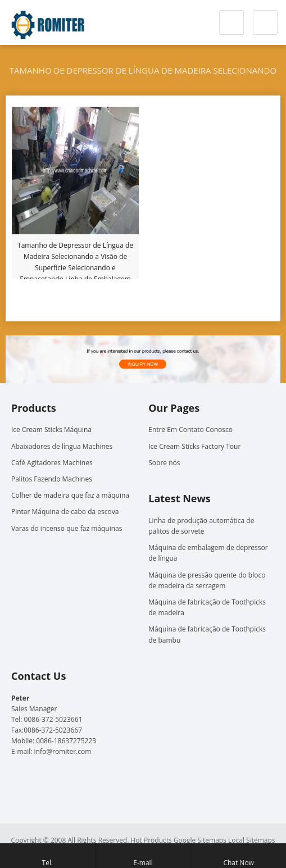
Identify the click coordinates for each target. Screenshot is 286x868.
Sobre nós (164, 463)
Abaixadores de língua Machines (62, 446)
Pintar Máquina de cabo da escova (65, 512)
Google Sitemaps (200, 840)
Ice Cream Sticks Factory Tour (194, 446)
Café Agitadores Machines (52, 463)
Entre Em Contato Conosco (190, 430)
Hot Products (151, 840)
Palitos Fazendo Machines (52, 479)
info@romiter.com (63, 751)
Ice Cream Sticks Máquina (51, 430)
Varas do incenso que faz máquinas (67, 528)
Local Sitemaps (252, 840)
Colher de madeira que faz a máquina (70, 495)
